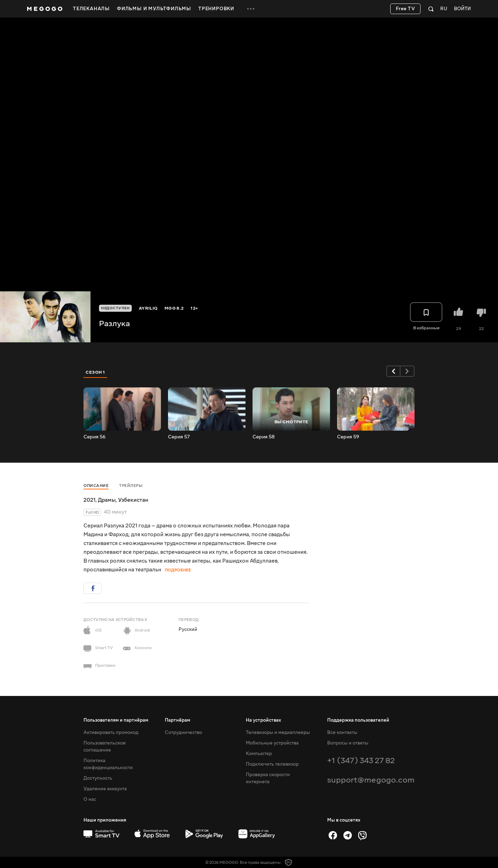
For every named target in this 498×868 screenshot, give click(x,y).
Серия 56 (95, 437)
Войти (462, 9)
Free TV (406, 9)
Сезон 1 (95, 372)
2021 (89, 500)
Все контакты (342, 733)
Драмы (107, 500)
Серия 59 (348, 437)
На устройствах (263, 720)
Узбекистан (133, 500)
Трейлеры (131, 486)
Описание (96, 486)
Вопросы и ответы (348, 743)
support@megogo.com (371, 780)
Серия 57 (179, 437)
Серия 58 (264, 437)
